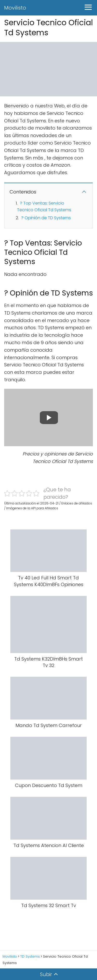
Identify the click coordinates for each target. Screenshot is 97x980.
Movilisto (15, 8)
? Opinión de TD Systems (46, 218)
